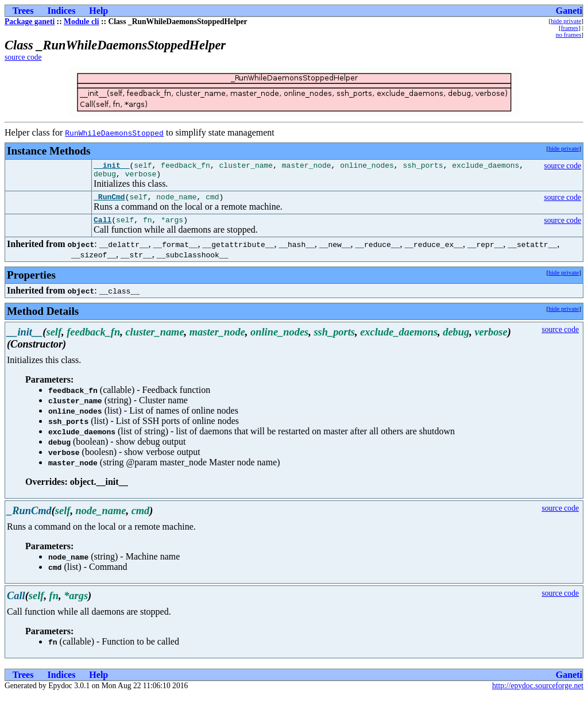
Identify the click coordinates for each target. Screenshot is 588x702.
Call (102, 226)
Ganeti (569, 11)
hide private (566, 21)
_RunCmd (109, 202)
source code (23, 57)
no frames (568, 34)
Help (98, 11)
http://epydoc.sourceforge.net (538, 693)
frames (570, 28)
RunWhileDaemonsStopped (114, 133)
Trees (23, 11)
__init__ (111, 167)
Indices (61, 11)
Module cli (82, 22)
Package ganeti (30, 22)
